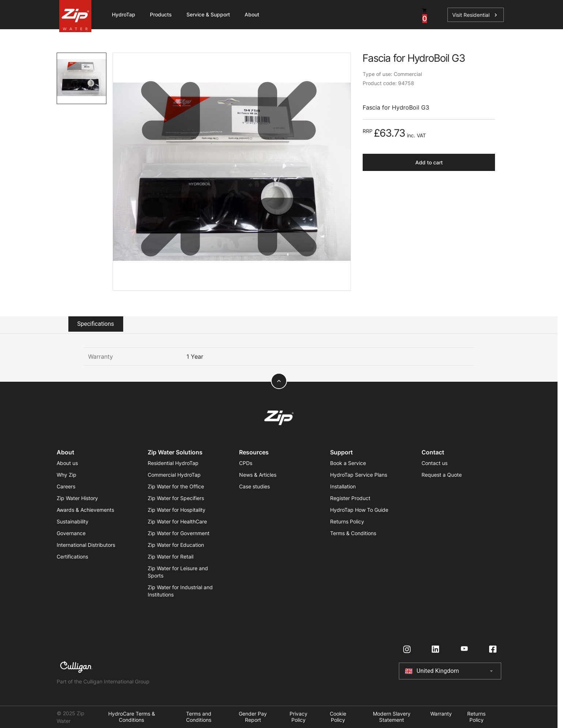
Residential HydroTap (173, 463)
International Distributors (86, 545)
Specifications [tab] (96, 324)
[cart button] (425, 15)
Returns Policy (347, 521)
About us (67, 463)
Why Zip (67, 475)
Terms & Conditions (353, 533)
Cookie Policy (338, 717)
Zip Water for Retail (171, 557)
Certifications (72, 557)
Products (161, 14)
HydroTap (124, 14)
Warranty (441, 714)
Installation (343, 486)
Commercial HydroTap (174, 475)
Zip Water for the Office (176, 486)
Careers (66, 486)
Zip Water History (77, 498)
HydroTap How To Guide (359, 510)
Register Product (350, 498)
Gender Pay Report (253, 717)
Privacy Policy (298, 717)
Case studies (254, 486)
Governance (71, 533)
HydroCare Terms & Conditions (132, 717)
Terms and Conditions (199, 717)
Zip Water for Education (176, 545)
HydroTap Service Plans (359, 475)
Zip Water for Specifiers (176, 498)
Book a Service (348, 463)
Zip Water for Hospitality (177, 510)
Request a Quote (442, 475)
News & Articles (258, 475)
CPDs (246, 463)
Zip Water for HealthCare (177, 521)
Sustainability (73, 521)
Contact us (434, 463)
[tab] (82, 78)
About (252, 14)
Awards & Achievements (85, 510)
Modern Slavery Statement (392, 717)
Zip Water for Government (179, 533)
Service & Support (208, 14)
